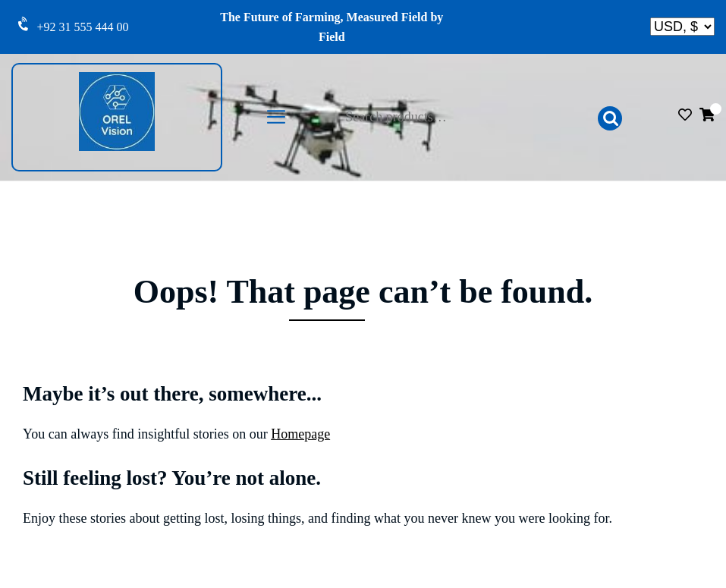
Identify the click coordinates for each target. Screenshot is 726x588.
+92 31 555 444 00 (83, 27)
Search (610, 118)
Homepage (300, 434)
